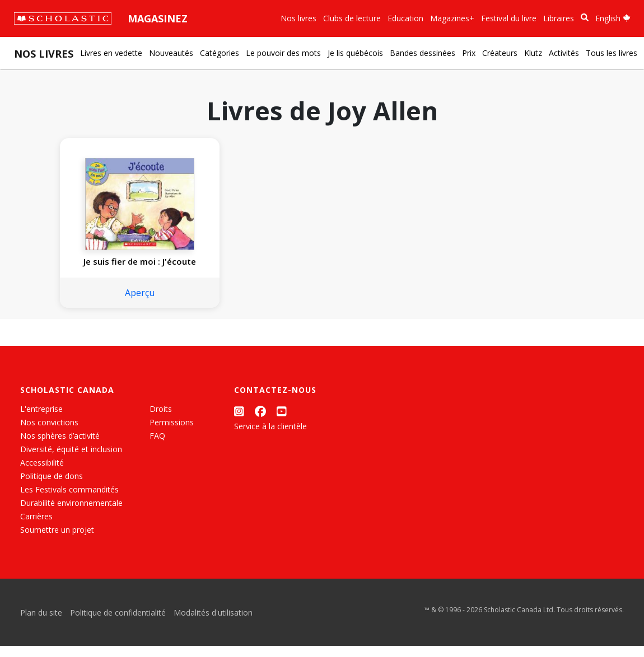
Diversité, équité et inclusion (71, 460)
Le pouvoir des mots (283, 53)
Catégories (220, 53)
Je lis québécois (355, 53)
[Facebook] (260, 422)
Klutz (533, 53)
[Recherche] (585, 18)
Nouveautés (171, 53)
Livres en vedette (111, 53)
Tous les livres (612, 53)
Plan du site (41, 624)
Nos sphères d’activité (60, 447)
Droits (161, 420)
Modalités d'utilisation (213, 624)
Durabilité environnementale (71, 514)
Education (405, 18)
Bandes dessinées (423, 53)
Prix (469, 53)
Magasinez (158, 18)
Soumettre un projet (57, 541)
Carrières (36, 527)
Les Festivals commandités (69, 501)
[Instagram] (239, 422)
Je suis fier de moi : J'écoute (121, 267)
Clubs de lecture (352, 18)
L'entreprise (41, 420)
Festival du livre (509, 18)
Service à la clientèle (270, 437)
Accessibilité (42, 474)
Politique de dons (52, 487)
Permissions (172, 433)
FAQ (157, 447)
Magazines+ (452, 18)
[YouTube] (282, 422)
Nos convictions (49, 433)
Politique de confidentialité (118, 624)
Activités (564, 53)
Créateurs (500, 53)
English (613, 18)
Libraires (559, 18)
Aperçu (121, 304)
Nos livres (298, 18)
